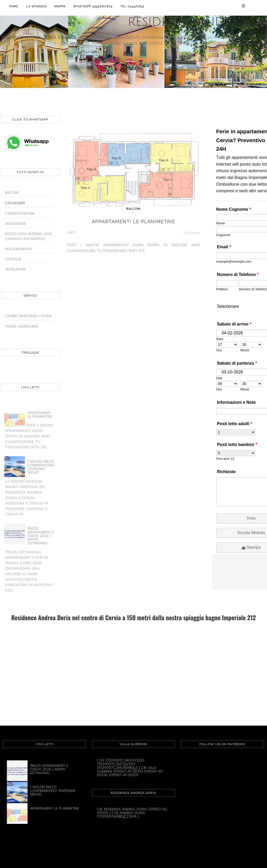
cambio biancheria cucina (28, 316)
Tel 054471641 (132, 6)
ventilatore (16, 269)
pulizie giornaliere (22, 327)
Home (14, 6)
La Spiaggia (37, 6)
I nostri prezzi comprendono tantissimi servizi (41, 467)
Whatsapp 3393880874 (93, 6)
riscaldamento (19, 249)
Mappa (60, 6)
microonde (15, 224)
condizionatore (20, 214)
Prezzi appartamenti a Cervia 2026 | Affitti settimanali (40, 536)
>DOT (71, 233)
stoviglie (13, 259)
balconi (12, 193)
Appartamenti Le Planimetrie (40, 415)
